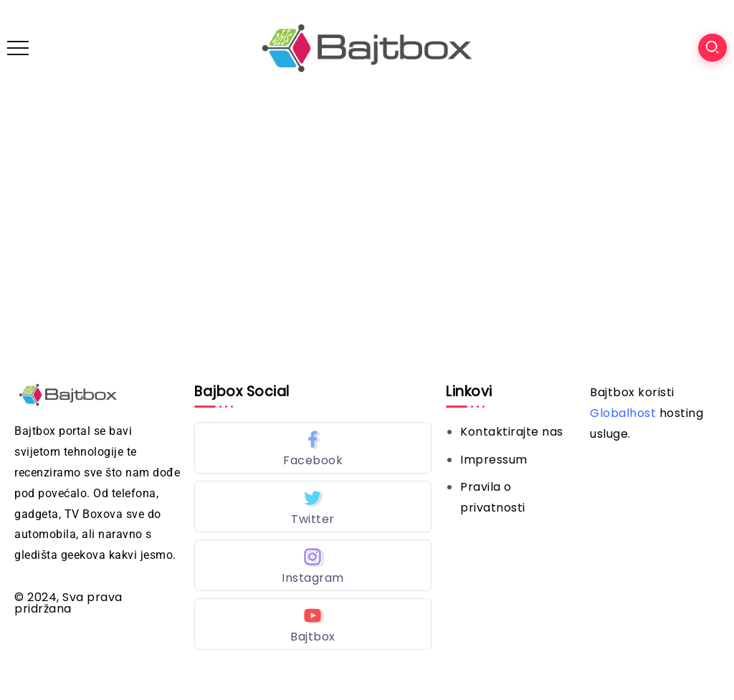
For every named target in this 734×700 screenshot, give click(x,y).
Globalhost (623, 413)
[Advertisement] (367, 203)
